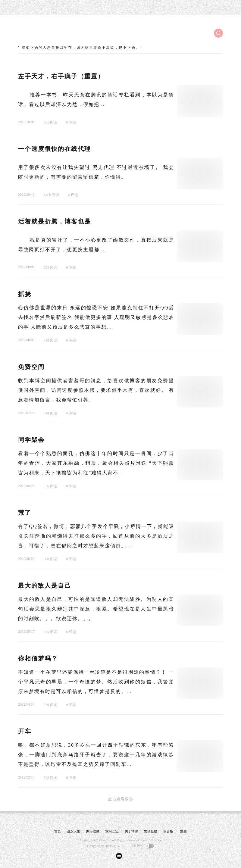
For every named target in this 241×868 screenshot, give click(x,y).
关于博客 (131, 831)
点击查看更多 (120, 799)
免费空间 (31, 367)
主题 (183, 831)
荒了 (25, 513)
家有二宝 (112, 831)
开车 (25, 731)
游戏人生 (74, 831)
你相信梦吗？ (38, 658)
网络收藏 (93, 831)
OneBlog (111, 846)
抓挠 (25, 294)
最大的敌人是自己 (45, 585)
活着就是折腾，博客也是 (55, 221)
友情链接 (151, 831)
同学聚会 (31, 440)
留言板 (168, 831)
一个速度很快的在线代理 (55, 149)
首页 (58, 831)
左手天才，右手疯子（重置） (61, 76)
